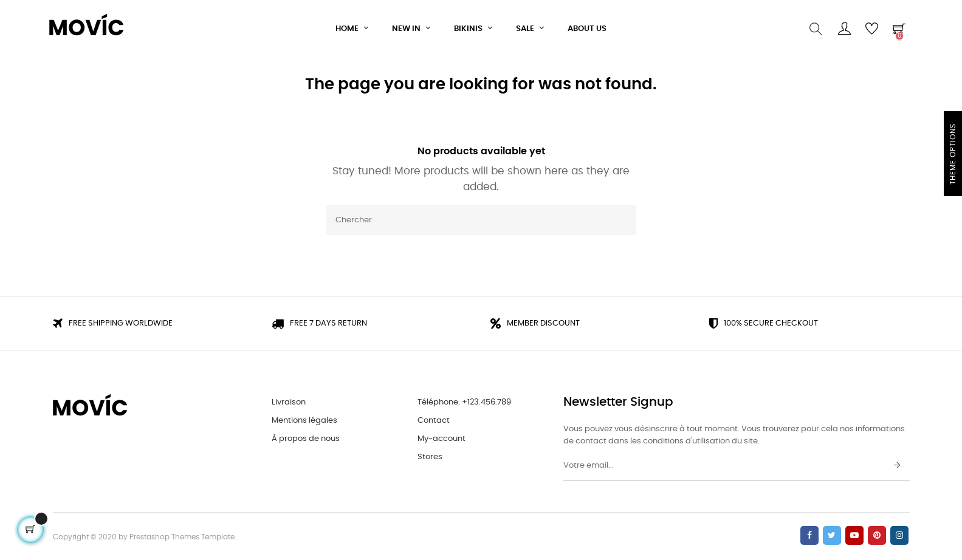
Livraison (289, 401)
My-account (441, 437)
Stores (430, 455)
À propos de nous (306, 437)
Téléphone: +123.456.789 (464, 401)
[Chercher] (481, 219)
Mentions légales (304, 419)
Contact (434, 419)
